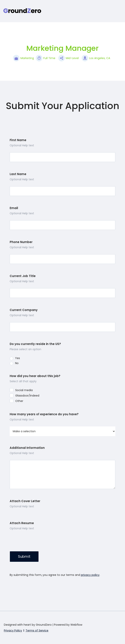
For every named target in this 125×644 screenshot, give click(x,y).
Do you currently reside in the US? (35, 344)
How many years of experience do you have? (44, 414)
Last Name (18, 174)
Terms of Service (37, 630)
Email (14, 208)
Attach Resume (22, 523)
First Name (18, 140)
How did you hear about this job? (35, 376)
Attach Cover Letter (25, 501)
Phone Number (21, 242)
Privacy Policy (13, 630)
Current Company (24, 310)
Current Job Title (23, 276)
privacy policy (90, 575)
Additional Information (27, 448)
